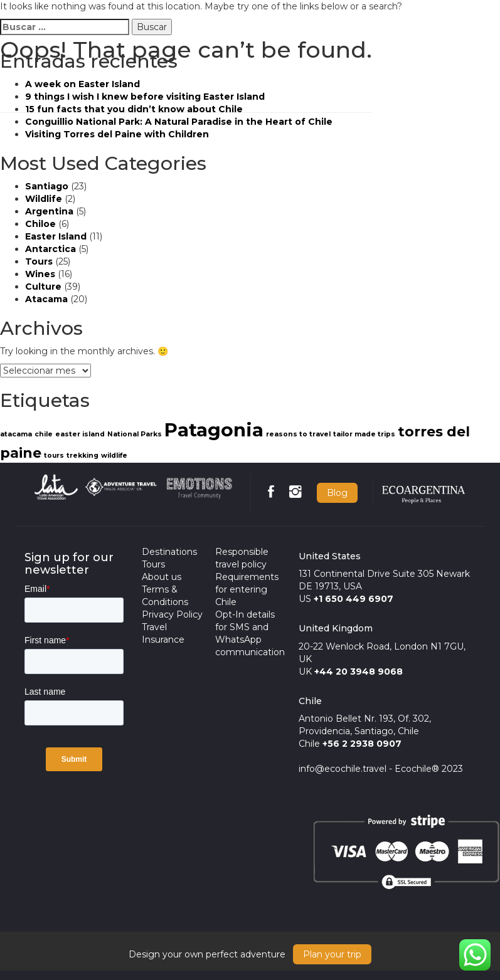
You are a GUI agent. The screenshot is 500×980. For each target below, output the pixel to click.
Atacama (46, 299)
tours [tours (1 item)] (54, 456)
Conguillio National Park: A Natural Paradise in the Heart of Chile (179, 122)
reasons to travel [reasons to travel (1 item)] (298, 434)
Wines (40, 274)
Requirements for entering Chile (247, 589)
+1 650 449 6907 (354, 599)
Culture (43, 287)
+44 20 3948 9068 (359, 672)
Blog (337, 493)
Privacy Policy (172, 614)
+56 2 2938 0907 (362, 744)
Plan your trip (332, 954)
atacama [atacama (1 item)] (16, 434)
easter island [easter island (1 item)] (80, 434)
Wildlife (44, 199)
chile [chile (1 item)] (44, 434)
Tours (39, 261)
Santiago (47, 186)
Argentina (49, 211)
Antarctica (51, 249)
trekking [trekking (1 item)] (82, 456)
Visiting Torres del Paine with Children (117, 134)
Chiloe (40, 224)
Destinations (169, 552)
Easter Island (56, 236)
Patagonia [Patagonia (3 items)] (214, 430)
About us (162, 577)
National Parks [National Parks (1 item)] (135, 434)
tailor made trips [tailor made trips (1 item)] (364, 434)
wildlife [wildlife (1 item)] (114, 456)
